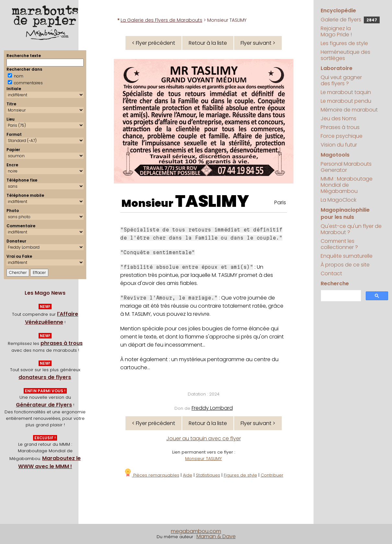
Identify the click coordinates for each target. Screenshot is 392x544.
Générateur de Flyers (44, 405)
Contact (331, 273)
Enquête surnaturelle (347, 256)
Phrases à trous (340, 127)
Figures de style (240, 475)
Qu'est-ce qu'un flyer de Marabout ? (351, 229)
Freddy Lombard (212, 408)
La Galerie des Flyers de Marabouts (161, 20)
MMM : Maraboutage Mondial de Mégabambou (347, 185)
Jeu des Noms (339, 118)
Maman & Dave (216, 536)
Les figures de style (344, 43)
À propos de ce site (345, 265)
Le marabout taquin (346, 92)
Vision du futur (339, 145)
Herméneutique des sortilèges (345, 55)
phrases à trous (62, 343)
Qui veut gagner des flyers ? (341, 80)
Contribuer (272, 475)
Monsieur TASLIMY (203, 459)
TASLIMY (212, 201)
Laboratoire (337, 68)
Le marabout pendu (346, 101)
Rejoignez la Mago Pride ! (336, 31)
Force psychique (342, 136)
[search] (340, 296)
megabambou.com (196, 531)
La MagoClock (339, 200)
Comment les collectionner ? (339, 244)
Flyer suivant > (258, 43)
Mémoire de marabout (349, 110)
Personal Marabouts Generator (346, 167)
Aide (188, 475)
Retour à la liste (208, 43)
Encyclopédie (338, 11)
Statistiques (208, 475)
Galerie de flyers (350, 20)
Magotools (335, 155)
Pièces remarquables (152, 475)
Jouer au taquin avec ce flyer (204, 438)
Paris (280, 202)
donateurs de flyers (45, 377)
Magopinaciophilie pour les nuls (345, 213)
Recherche (335, 284)
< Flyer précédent (154, 43)
